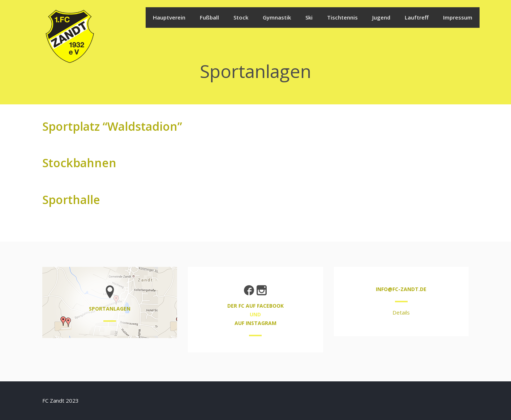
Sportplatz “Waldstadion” (112, 126)
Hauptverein (169, 17)
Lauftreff (417, 17)
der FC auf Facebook (255, 306)
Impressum (458, 17)
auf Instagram (255, 323)
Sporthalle (71, 200)
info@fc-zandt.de (401, 289)
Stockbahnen (79, 163)
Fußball (209, 17)
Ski (309, 17)
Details (401, 312)
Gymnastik (277, 17)
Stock (241, 17)
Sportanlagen (110, 309)
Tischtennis (342, 17)
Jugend (381, 17)
